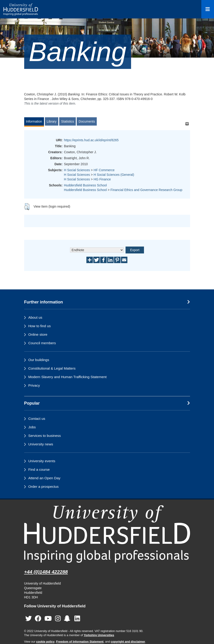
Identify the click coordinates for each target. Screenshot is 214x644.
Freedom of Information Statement (80, 642)
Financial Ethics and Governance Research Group (146, 190)
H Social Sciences (77, 170)
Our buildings (39, 360)
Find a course (39, 469)
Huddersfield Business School (85, 185)
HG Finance (102, 179)
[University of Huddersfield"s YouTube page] (48, 619)
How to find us (40, 326)
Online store (38, 334)
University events (42, 461)
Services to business (45, 436)
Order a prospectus (44, 487)
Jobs (32, 427)
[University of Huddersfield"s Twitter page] (29, 619)
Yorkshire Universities (99, 635)
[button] (27, 207)
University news (41, 444)
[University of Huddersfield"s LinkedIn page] (77, 619)
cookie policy (45, 642)
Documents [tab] (87, 121)
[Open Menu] (208, 9)
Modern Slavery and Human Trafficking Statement (67, 377)
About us (35, 317)
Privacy (34, 385)
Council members (42, 343)
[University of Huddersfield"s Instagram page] (58, 619)
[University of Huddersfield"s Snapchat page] (68, 619)
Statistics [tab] (67, 121)
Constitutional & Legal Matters (52, 368)
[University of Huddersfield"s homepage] (107, 534)
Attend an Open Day (44, 478)
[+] (187, 124)
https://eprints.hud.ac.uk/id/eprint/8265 (91, 140)
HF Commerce (104, 170)
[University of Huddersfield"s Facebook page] (38, 619)
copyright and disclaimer (128, 642)
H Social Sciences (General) (114, 175)
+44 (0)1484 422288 (46, 572)
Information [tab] (34, 121)
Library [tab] (52, 121)
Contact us (37, 419)
